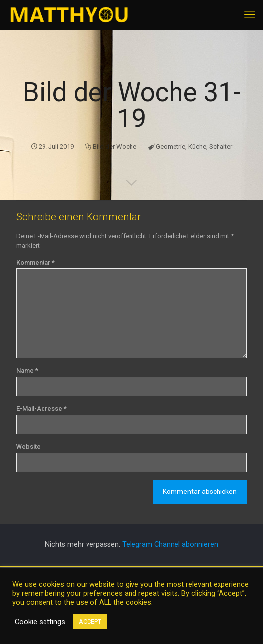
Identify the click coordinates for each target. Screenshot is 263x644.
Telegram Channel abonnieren (170, 544)
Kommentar (36, 262)
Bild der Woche (115, 146)
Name (27, 370)
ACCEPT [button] (90, 622)
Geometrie (171, 146)
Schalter (221, 146)
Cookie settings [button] (40, 622)
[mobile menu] (250, 15)
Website (28, 446)
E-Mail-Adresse (42, 408)
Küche (197, 146)
